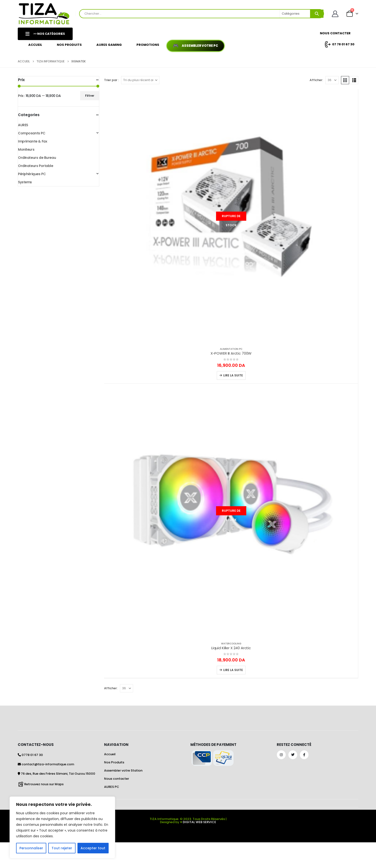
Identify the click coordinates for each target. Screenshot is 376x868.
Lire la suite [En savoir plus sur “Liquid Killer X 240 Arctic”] (233, 670)
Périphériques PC (32, 174)
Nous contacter (117, 779)
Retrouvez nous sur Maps (44, 784)
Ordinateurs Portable (36, 166)
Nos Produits (69, 45)
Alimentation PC (231, 349)
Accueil (35, 45)
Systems (25, 182)
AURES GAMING (109, 45)
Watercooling (231, 644)
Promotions (148, 45)
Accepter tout (93, 848)
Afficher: (316, 80)
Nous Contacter (335, 33)
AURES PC (112, 787)
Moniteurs (26, 149)
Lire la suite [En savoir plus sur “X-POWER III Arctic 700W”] (233, 375)
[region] (62, 827)
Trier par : (111, 80)
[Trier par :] (140, 80)
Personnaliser (31, 848)
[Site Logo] (44, 14)
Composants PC (32, 133)
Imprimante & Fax (32, 141)
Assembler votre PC (200, 46)
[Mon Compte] (335, 14)
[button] (345, 80)
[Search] (317, 14)
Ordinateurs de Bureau (37, 158)
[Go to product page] (231, 216)
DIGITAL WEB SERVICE (199, 822)
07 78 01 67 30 (339, 44)
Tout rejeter (62, 848)
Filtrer (90, 96)
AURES (23, 125)
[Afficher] (332, 80)
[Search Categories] (295, 14)
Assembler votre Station (123, 770)
